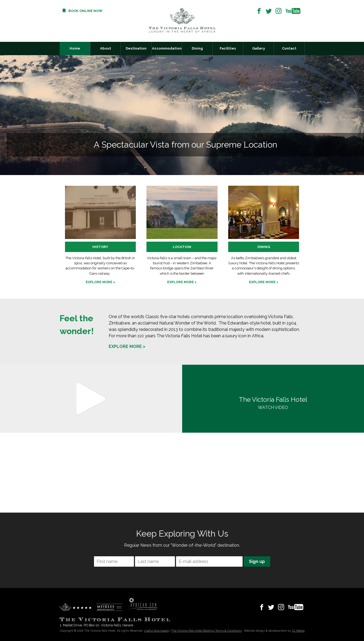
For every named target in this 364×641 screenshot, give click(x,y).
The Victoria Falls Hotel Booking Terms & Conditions (206, 631)
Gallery (259, 48)
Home (75, 48)
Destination (136, 48)
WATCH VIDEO (273, 402)
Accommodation (167, 48)
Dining (197, 48)
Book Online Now (85, 11)
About (106, 48)
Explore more (99, 282)
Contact (289, 48)
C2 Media (298, 631)
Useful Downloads (156, 631)
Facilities (228, 48)
